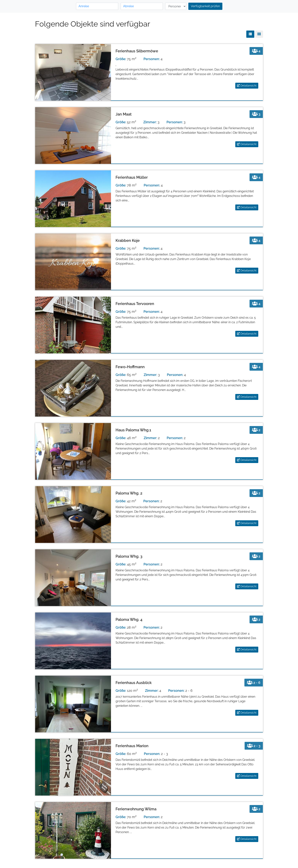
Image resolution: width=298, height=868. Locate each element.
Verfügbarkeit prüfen (205, 6)
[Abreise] (142, 6)
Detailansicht (247, 86)
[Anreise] (97, 6)
